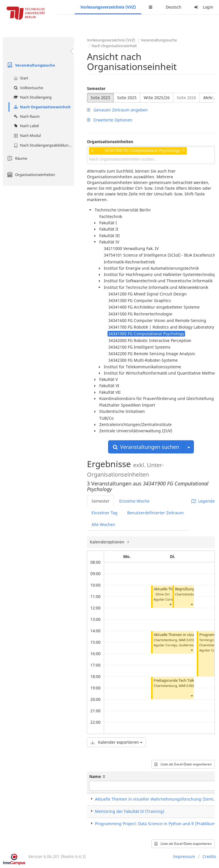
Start (20, 78)
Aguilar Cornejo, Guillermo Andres (180, 645)
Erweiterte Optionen (110, 120)
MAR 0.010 (186, 640)
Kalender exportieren (116, 742)
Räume (16, 158)
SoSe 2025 (127, 98)
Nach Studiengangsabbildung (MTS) (43, 145)
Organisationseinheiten (30, 175)
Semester (96, 88)
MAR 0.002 (186, 686)
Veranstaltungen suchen (146, 447)
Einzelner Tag (105, 513)
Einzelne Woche (134, 501)
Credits (209, 856)
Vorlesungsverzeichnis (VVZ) (108, 7)
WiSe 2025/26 (157, 98)
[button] (170, 604)
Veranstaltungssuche (30, 65)
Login (203, 7)
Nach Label (26, 126)
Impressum (184, 856)
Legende (203, 501)
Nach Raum (26, 116)
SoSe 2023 (100, 98)
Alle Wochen (103, 524)
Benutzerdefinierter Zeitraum (155, 513)
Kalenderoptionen (108, 542)
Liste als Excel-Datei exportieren (183, 764)
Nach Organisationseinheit (41, 107)
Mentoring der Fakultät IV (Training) (130, 811)
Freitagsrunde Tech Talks (175, 680)
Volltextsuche (28, 88)
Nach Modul (27, 135)
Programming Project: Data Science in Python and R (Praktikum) (156, 824)
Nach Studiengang (32, 97)
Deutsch (174, 7)
